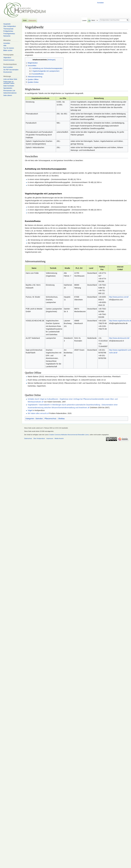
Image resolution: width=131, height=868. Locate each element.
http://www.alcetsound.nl (118, 338)
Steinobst (39, 419)
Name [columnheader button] (34, 268)
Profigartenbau (8, 31)
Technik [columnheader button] (53, 268)
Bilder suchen (8, 50)
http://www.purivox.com (118, 297)
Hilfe (5, 46)
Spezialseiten (8, 88)
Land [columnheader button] (91, 268)
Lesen (87, 20)
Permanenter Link (9, 91)
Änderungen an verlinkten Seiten (9, 83)
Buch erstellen (8, 67)
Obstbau (61, 419)
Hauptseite (7, 24)
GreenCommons (9, 60)
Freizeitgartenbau (9, 34)
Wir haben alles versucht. (37, 413)
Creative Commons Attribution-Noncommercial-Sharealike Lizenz (69, 435)
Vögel (30, 410)
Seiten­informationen (10, 93)
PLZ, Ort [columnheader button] (79, 268)
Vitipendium (7, 58)
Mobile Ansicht (59, 438)
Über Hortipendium (10, 26)
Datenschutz (28, 438)
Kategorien (30, 419)
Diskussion (32, 20)
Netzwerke (7, 36)
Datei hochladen (9, 86)
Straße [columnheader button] (67, 268)
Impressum (50, 438)
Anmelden (100, 3)
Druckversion (8, 72)
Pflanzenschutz (50, 419)
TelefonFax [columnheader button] (102, 268)
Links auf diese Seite (10, 79)
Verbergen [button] (51, 60)
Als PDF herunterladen (11, 70)
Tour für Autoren (9, 48)
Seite (25, 20)
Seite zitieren (8, 95)
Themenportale (8, 29)
